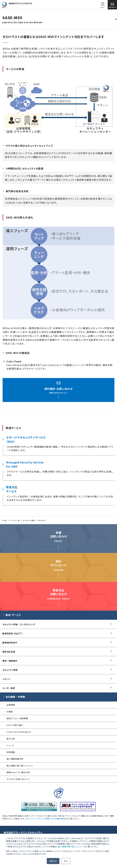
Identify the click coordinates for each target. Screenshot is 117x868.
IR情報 (10, 712)
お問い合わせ (112, 5)
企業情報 (11, 705)
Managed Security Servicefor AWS (25, 464)
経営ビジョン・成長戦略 (17, 718)
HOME (5, 520)
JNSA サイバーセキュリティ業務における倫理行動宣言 (46, 819)
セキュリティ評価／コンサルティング (19, 624)
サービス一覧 (15, 520)
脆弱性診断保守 (10, 643)
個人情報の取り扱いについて (71, 847)
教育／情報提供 (10, 661)
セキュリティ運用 (29, 520)
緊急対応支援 (9, 652)
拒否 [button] (66, 861)
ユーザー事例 (9, 688)
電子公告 (11, 739)
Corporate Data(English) (19, 732)
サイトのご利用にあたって (18, 779)
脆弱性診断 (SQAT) (12, 633)
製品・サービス (13, 615)
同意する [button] (53, 861)
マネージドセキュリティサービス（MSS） (26, 439)
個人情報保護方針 (15, 759)
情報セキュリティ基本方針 (18, 772)
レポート (6, 679)
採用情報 (11, 752)
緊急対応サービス (12, 489)
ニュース (10, 745)
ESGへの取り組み (15, 725)
